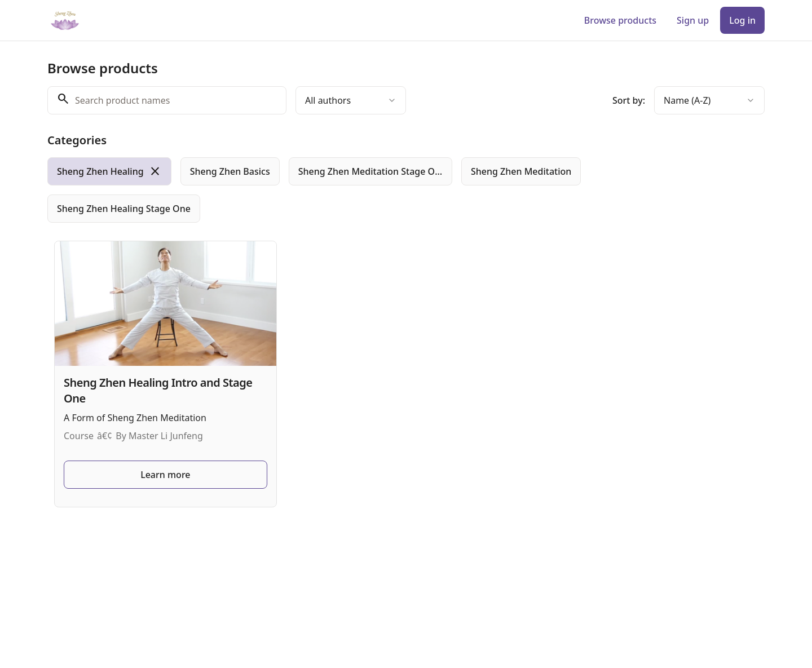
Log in (742, 20)
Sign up (693, 20)
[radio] (109, 171)
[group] (360, 190)
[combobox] (351, 100)
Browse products (620, 20)
